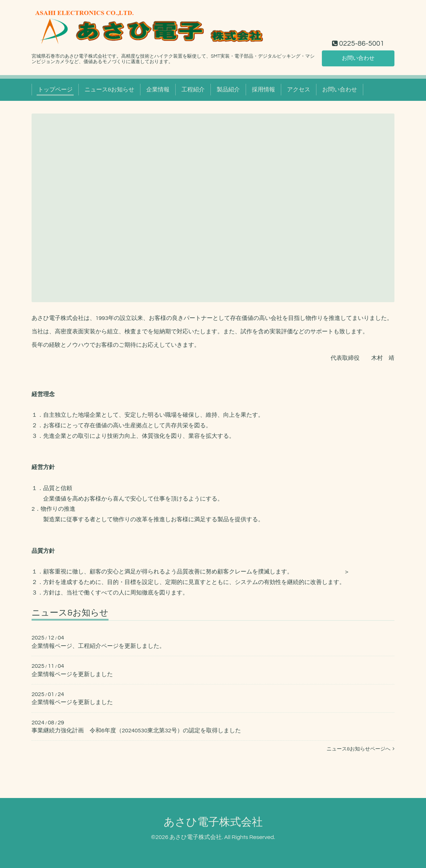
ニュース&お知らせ (109, 90)
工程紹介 (193, 90)
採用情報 (263, 90)
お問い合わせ (358, 58)
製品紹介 (228, 90)
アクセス (299, 90)
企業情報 (158, 90)
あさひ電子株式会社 (213, 822)
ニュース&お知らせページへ (361, 749)
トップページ (55, 90)
